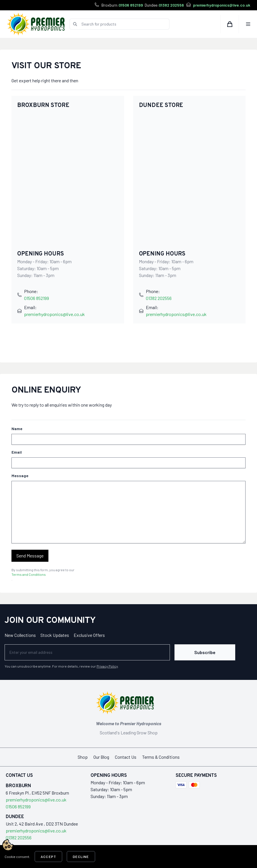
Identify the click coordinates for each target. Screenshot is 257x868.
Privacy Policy (107, 666)
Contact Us (126, 757)
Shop (83, 757)
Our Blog (101, 757)
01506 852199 (131, 5)
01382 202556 (171, 5)
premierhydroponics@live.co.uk (222, 5)
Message (20, 476)
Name (17, 429)
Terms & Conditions (161, 757)
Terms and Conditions (29, 574)
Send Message (30, 556)
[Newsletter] (87, 652)
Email (17, 452)
